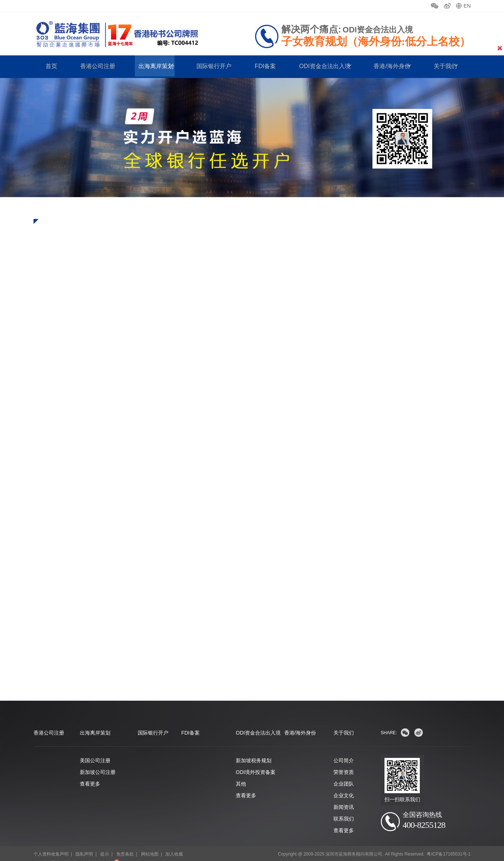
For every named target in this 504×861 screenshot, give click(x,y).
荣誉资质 (344, 762)
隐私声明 (84, 844)
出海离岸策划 (155, 66)
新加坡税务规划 (254, 751)
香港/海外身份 (388, 66)
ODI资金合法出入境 (321, 66)
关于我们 (344, 723)
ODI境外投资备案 (256, 762)
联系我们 (344, 809)
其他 (241, 774)
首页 (52, 66)
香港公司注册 (97, 66)
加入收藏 (174, 844)
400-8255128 (429, 816)
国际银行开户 (212, 66)
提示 (105, 844)
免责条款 (125, 844)
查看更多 (90, 774)
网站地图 (150, 844)
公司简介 (344, 751)
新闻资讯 (344, 797)
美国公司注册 (95, 751)
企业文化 (344, 786)
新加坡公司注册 (98, 762)
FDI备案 (262, 66)
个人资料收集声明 (51, 844)
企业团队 (344, 774)
